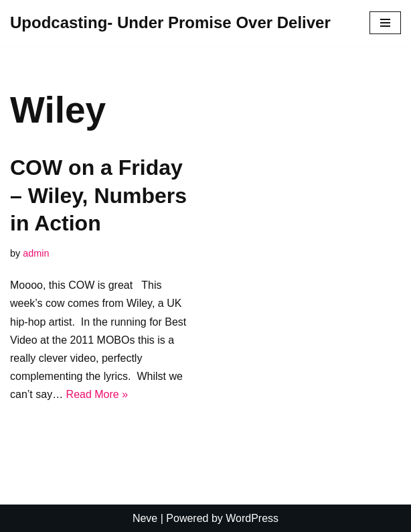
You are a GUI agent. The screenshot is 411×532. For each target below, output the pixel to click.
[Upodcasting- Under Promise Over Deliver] (170, 23)
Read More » (97, 394)
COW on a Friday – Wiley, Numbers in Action (98, 195)
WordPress (252, 518)
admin (36, 253)
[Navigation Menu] (385, 23)
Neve (145, 518)
